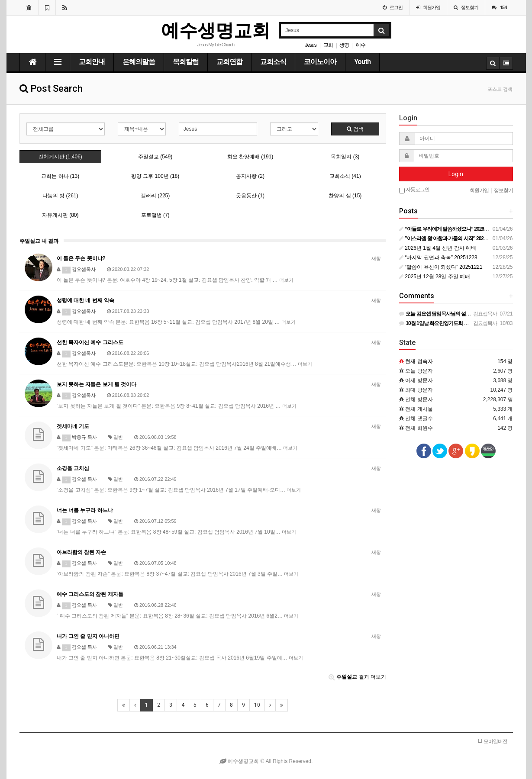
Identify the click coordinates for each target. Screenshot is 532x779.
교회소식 (273, 62)
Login (456, 174)
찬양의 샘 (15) (345, 196)
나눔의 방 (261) (60, 196)
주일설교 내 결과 (39, 241)
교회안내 (92, 62)
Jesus (310, 45)
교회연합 (229, 62)
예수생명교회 (216, 31)
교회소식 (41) (345, 176)
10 (257, 705)
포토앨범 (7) (155, 215)
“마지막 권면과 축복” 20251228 (438, 258)
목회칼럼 (186, 62)
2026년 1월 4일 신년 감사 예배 (438, 248)
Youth (362, 62)
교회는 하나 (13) (60, 176)
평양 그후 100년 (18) (155, 176)
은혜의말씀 (139, 62)
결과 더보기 (357, 677)
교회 (328, 45)
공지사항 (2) (250, 176)
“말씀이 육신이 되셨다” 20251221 (441, 267)
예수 (361, 45)
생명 (344, 45)
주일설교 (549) (155, 157)
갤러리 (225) (155, 196)
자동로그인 (414, 190)
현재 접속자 (419, 361)
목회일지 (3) (345, 157)
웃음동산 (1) (250, 196)
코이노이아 (320, 62)
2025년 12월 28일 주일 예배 (435, 277)
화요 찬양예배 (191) (250, 157)
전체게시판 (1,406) (60, 157)
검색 (355, 129)
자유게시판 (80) (60, 215)
